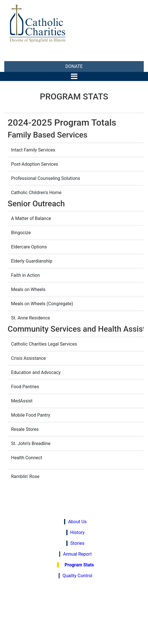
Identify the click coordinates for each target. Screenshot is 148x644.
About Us (77, 522)
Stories (77, 543)
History (78, 532)
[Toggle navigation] (74, 76)
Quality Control (77, 576)
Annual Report (77, 554)
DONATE (74, 66)
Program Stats (79, 565)
